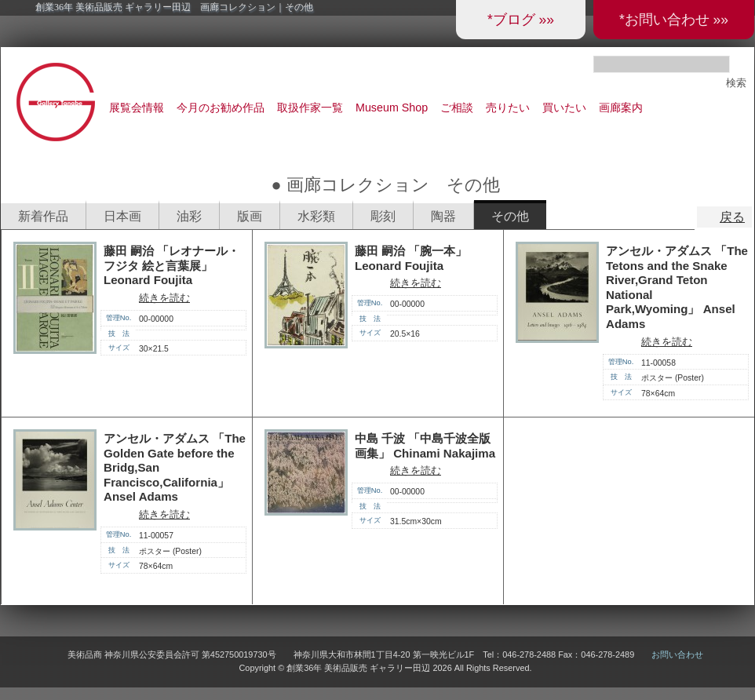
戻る (732, 217)
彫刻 (383, 216)
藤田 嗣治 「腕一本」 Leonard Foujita (411, 258)
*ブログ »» (521, 20)
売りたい (508, 108)
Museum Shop (392, 108)
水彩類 (316, 216)
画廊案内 (621, 108)
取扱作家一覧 (310, 108)
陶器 (443, 216)
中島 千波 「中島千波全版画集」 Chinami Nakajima (425, 446)
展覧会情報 (137, 108)
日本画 (122, 216)
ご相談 (457, 108)
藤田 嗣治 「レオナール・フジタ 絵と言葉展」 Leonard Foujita (171, 265)
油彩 (189, 216)
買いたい (564, 108)
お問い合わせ (677, 654)
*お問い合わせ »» (674, 20)
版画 (250, 216)
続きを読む (164, 298)
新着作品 (43, 216)
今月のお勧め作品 (221, 108)
